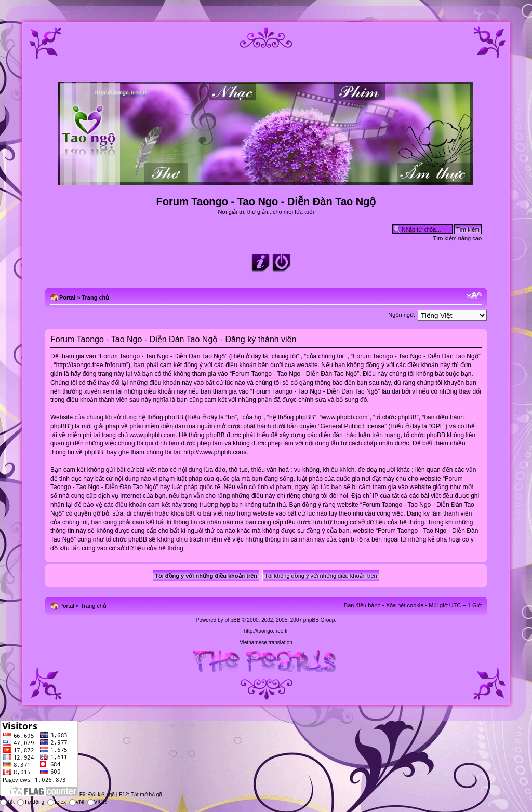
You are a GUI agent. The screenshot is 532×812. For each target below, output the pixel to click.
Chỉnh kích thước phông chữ (474, 295)
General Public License (353, 426)
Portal (67, 297)
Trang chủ (95, 297)
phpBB (232, 620)
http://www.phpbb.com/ (215, 452)
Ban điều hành (362, 605)
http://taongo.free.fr (266, 631)
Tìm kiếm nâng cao (457, 238)
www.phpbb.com (152, 435)
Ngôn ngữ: (402, 315)
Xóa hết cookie (405, 605)
